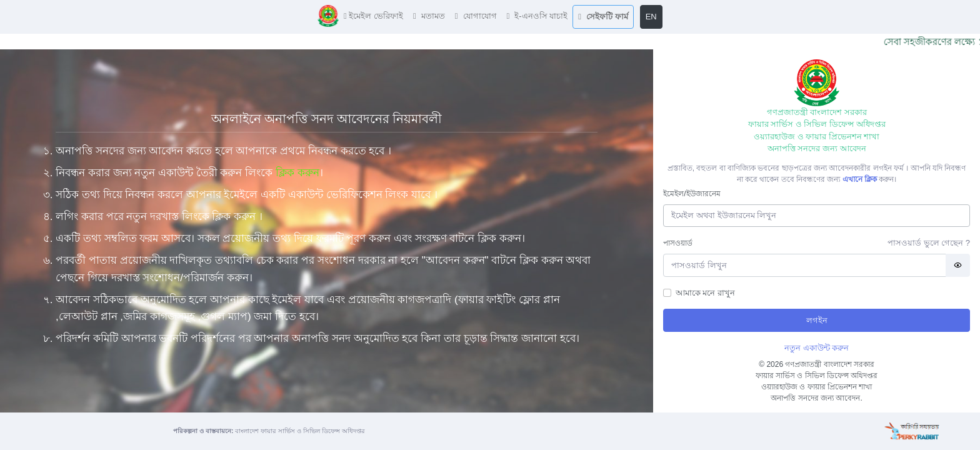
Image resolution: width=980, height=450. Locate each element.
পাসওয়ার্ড (678, 243)
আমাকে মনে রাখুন (705, 293)
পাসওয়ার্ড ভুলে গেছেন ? (929, 243)
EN (651, 17)
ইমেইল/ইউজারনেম (692, 194)
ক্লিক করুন (297, 173)
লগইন (817, 320)
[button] (373, 16)
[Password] (805, 265)
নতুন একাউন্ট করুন (817, 348)
